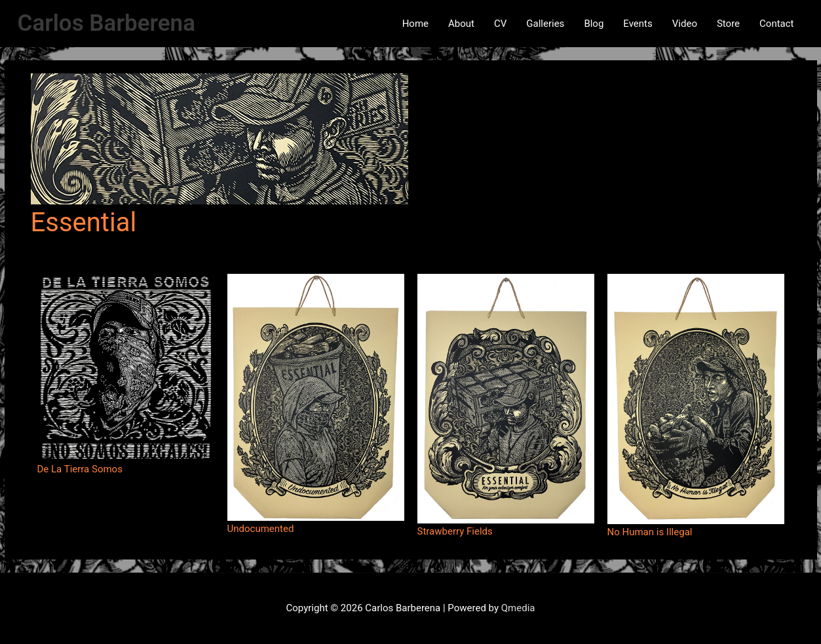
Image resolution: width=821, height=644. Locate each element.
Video (685, 24)
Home (415, 24)
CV (500, 24)
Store (728, 24)
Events (638, 24)
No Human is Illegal (650, 532)
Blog (594, 24)
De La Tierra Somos (80, 469)
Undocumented (261, 529)
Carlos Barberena (106, 23)
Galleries (545, 24)
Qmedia (518, 608)
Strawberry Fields (455, 531)
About (461, 24)
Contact (776, 24)
